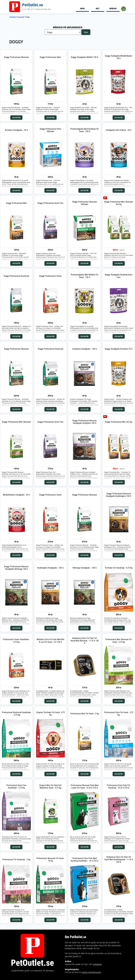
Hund (82, 8)
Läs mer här (16, 117)
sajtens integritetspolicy (91, 972)
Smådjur (113, 8)
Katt (98, 8)
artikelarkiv (97, 964)
